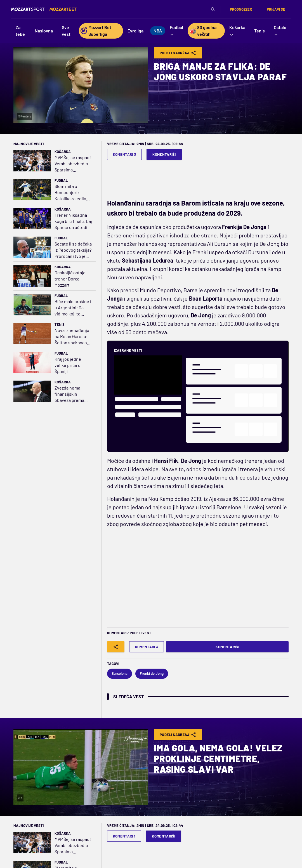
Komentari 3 (125, 154)
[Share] (116, 647)
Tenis (60, 324)
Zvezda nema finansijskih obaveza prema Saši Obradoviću (70, 394)
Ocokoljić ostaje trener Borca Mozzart (70, 279)
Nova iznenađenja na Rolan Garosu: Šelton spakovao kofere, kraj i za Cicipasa (72, 337)
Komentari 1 (124, 836)
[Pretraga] (213, 9)
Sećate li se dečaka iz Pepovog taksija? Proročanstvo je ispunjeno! (73, 250)
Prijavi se (276, 9)
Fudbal (61, 180)
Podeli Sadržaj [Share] (178, 53)
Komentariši (164, 154)
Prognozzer (241, 9)
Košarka (63, 152)
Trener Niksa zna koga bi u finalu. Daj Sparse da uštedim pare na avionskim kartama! (73, 221)
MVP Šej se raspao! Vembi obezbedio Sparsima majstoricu (73, 164)
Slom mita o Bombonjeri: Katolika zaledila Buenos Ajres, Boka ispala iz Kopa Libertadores (73, 193)
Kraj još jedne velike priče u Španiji (68, 365)
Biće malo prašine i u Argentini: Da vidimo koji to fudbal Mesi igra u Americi (73, 308)
